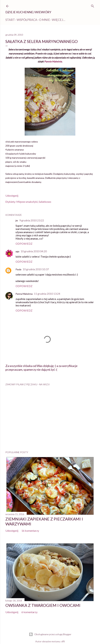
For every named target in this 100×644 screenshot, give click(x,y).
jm (17, 220)
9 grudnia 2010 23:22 (32, 220)
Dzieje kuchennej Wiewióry (28, 12)
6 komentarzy (29, 612)
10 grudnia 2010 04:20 (34, 251)
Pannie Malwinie (53, 61)
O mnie (45, 20)
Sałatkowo (45, 202)
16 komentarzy (30, 531)
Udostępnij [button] (12, 196)
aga (17, 251)
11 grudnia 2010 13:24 (47, 294)
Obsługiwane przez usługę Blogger (50, 634)
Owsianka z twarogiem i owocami (43, 605)
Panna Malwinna (24, 294)
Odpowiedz (24, 244)
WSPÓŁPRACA (27, 20)
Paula (18, 269)
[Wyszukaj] (93, 5)
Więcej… (59, 20)
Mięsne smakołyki (27, 202)
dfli (63, 641)
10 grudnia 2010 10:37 (36, 269)
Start (10, 20)
